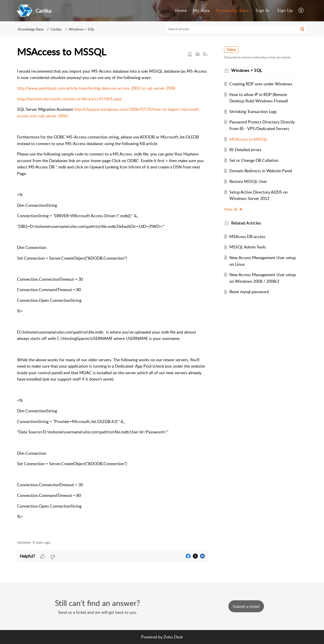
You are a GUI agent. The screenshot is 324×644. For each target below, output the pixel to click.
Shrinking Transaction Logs (253, 112)
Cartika (56, 29)
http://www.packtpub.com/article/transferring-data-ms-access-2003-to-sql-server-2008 (96, 88)
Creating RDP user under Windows (261, 84)
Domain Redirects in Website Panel (261, 171)
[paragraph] (112, 299)
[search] (236, 29)
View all (233, 209)
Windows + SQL (82, 29)
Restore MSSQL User (248, 181)
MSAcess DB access (247, 237)
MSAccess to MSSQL (248, 139)
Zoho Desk (173, 637)
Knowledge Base (232, 10)
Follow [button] (231, 50)
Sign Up (285, 10)
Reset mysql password (249, 292)
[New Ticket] (246, 606)
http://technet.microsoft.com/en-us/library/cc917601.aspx (69, 99)
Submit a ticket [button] (246, 606)
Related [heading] (246, 223)
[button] (301, 11)
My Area (201, 10)
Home (181, 10)
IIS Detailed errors (245, 150)
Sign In (263, 10)
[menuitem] (181, 11)
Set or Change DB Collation (254, 160)
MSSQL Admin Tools (248, 247)
